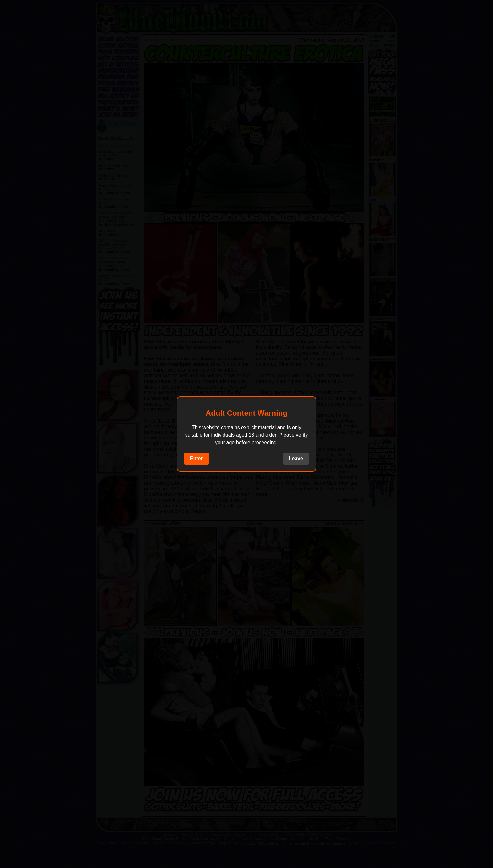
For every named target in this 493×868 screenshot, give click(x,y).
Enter (196, 459)
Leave (296, 459)
